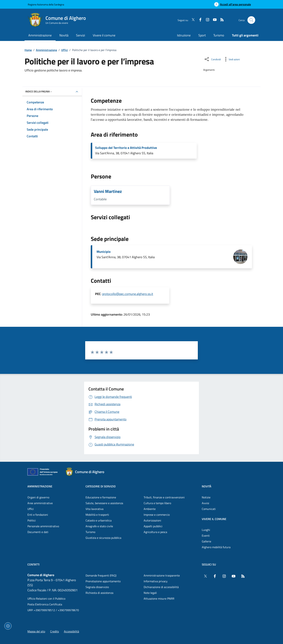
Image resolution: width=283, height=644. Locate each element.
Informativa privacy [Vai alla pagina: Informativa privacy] (156, 581)
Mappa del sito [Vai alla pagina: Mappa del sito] (36, 631)
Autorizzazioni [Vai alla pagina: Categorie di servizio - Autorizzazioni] (152, 520)
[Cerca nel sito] (251, 20)
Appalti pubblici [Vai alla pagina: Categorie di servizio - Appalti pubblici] (153, 526)
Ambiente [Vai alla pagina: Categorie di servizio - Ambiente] (150, 509)
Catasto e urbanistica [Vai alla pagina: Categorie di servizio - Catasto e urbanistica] (99, 520)
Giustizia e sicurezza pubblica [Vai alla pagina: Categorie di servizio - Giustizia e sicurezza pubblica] (103, 538)
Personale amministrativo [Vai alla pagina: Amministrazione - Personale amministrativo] (43, 526)
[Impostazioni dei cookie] (8, 626)
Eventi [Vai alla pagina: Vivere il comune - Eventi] (206, 536)
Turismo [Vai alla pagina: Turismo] (219, 35)
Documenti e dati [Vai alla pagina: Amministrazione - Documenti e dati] (38, 532)
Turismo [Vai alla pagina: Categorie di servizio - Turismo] (90, 532)
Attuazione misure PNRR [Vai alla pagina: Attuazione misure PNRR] (159, 599)
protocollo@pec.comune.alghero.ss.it (128, 294)
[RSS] (221, 20)
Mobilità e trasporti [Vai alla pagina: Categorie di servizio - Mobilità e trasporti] (97, 515)
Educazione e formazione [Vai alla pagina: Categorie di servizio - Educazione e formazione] (101, 497)
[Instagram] (206, 20)
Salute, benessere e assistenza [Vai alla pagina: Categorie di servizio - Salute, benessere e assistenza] (104, 503)
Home (28, 50)
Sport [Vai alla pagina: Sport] (202, 35)
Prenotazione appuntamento (103, 581)
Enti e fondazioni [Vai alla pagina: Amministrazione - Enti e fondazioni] (38, 515)
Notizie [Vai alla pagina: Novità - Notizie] (206, 497)
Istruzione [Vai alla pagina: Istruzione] (184, 35)
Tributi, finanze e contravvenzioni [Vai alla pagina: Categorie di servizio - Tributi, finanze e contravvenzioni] (164, 497)
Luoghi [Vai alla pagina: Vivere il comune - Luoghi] (206, 530)
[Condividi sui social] (212, 59)
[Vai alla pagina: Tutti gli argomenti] (243, 36)
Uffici (65, 50)
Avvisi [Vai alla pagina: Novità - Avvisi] (205, 503)
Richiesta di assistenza (99, 593)
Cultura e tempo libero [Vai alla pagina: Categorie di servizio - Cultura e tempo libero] (157, 503)
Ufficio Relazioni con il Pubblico (46, 599)
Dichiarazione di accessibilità (161, 587)
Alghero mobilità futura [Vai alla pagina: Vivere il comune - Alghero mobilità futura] (216, 547)
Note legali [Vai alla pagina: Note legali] (150, 593)
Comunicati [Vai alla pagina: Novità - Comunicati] (209, 509)
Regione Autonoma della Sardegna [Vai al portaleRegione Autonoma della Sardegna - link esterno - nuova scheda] (46, 4)
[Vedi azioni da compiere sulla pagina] (231, 59)
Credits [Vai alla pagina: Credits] (55, 631)
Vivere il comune (214, 519)
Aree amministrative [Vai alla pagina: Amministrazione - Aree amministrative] (40, 503)
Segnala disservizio (97, 587)
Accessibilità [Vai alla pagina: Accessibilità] (71, 631)
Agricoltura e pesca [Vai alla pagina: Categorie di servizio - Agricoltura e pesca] (155, 532)
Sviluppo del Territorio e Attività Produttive (126, 148)
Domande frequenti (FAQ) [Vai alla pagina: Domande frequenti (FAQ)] (101, 575)
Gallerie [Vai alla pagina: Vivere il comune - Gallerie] (206, 541)
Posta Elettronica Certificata (45, 604)
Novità (207, 486)
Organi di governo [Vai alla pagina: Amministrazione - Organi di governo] (38, 497)
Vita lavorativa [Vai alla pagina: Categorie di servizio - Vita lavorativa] (94, 509)
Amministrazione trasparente (162, 575)
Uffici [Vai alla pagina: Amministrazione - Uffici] (31, 509)
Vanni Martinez (108, 191)
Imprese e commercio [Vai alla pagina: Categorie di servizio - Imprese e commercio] (157, 515)
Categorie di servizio (101, 486)
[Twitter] (192, 20)
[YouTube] (213, 20)
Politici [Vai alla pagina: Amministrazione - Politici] (32, 520)
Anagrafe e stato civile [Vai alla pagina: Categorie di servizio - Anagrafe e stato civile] (99, 526)
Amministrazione (46, 50)
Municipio (104, 252)
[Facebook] (199, 20)
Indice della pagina (39, 91)
